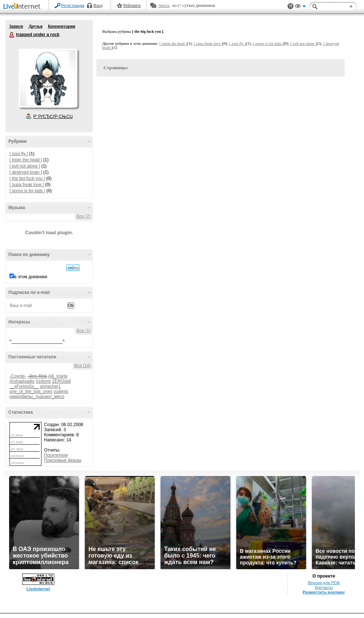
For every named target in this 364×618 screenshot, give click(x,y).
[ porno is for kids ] (27, 191)
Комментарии (62, 26)
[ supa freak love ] (27, 185)
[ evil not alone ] (25, 166)
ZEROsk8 (62, 381)
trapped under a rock (12, 35)
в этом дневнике (31, 277)
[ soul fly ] (19, 154)
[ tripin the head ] (26, 160)
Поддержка (290, 6)
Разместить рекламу (324, 592)
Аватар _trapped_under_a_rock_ (48, 78)
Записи (16, 26)
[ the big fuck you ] (27, 178)
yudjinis (61, 391)
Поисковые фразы (63, 460)
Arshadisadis (22, 381)
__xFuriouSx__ (24, 386)
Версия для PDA (324, 583)
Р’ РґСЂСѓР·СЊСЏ (53, 117)
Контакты (324, 587)
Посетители (56, 455)
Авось (164, 5)
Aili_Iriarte (58, 376)
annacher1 (50, 386)
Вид (300, 7)
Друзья (35, 26)
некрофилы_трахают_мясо (37, 397)
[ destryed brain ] (26, 172)
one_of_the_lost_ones (31, 391)
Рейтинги (132, 5)
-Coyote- (18, 376)
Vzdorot (43, 381)
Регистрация (73, 5)
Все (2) (84, 216)
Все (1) (84, 331)
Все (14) (82, 366)
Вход (98, 5)
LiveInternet (23, 7)
